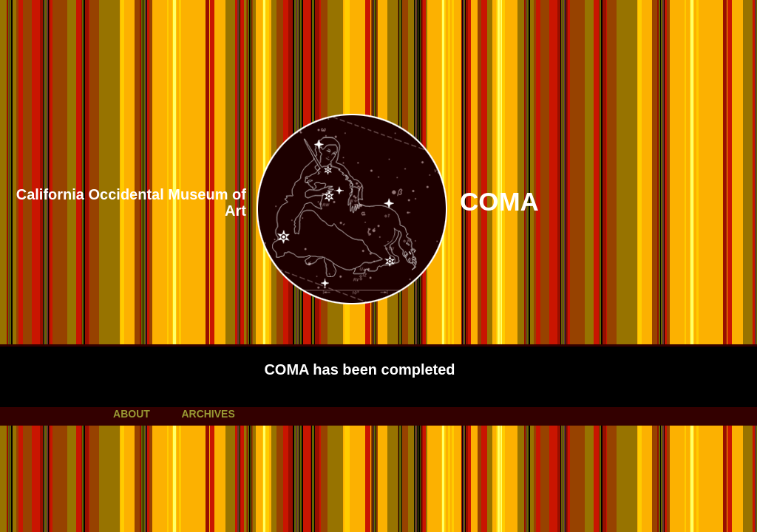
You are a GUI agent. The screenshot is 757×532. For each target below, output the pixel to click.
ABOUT (132, 414)
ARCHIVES (208, 414)
